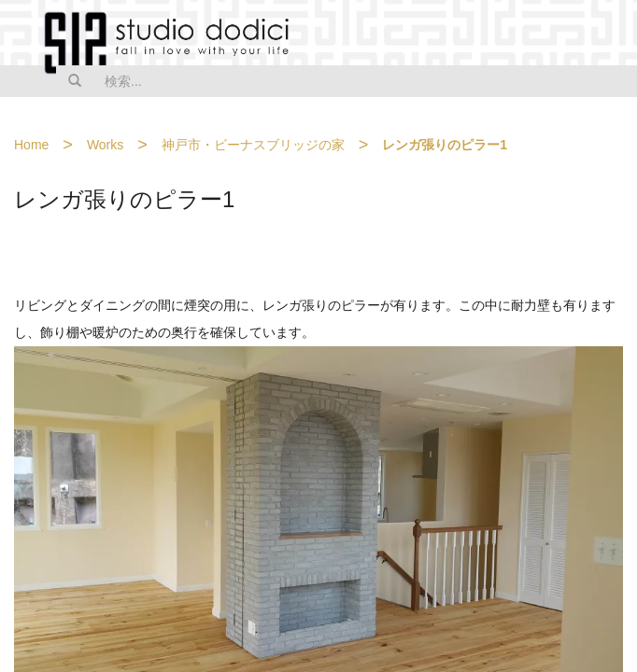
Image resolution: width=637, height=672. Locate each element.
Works (105, 145)
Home (31, 145)
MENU (611, 35)
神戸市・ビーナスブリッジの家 (253, 145)
